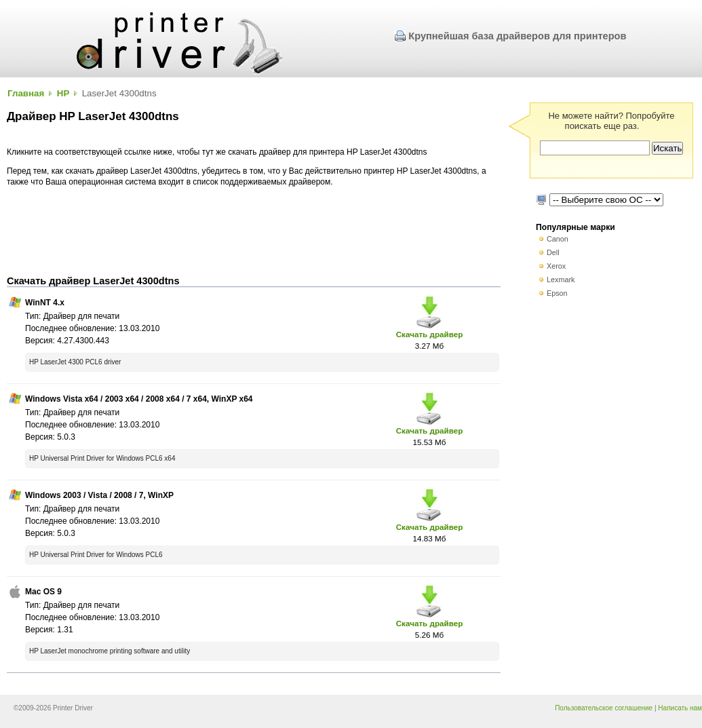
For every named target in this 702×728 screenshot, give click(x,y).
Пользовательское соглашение (604, 708)
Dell (553, 252)
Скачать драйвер (430, 334)
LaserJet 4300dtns (119, 93)
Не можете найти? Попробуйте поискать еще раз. (611, 121)
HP (63, 93)
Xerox (556, 266)
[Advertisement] (254, 231)
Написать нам (680, 708)
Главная (26, 93)
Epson (557, 293)
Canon (558, 239)
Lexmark (561, 280)
